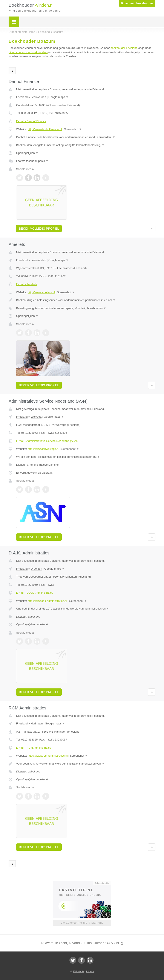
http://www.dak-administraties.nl (47, 601)
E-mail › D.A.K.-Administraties (35, 593)
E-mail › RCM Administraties (34, 748)
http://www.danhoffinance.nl (45, 129)
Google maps (58, 97)
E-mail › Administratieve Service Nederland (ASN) (47, 441)
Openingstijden (27, 153)
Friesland (22, 97)
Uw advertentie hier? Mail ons (82, 923)
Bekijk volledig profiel (39, 229)
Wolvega (36, 417)
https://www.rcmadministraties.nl (48, 756)
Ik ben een (137, 3)
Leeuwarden (38, 97)
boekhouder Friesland (124, 48)
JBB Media (78, 971)
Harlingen (37, 723)
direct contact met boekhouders (28, 52)
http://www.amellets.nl (41, 292)
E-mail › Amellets (27, 284)
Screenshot (73, 129)
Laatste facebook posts (32, 161)
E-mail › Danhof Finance (31, 121)
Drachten (36, 569)
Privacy (90, 971)
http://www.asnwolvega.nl (43, 449)
